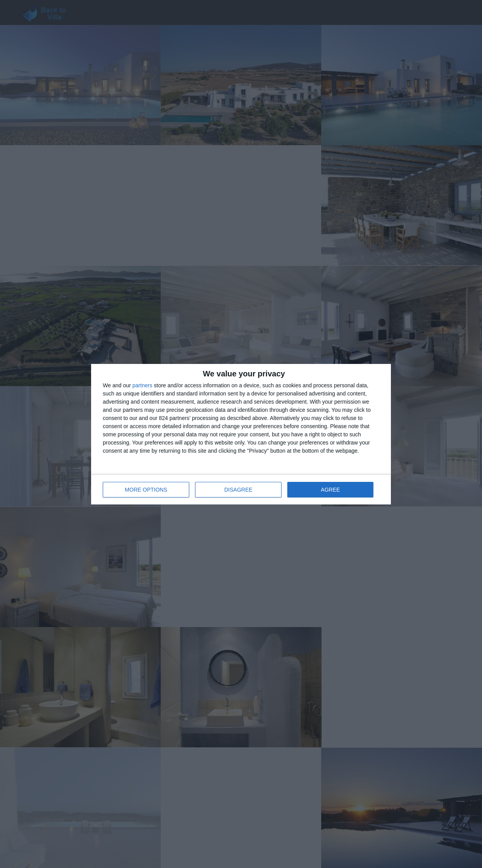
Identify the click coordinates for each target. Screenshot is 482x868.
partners (142, 385)
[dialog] (241, 434)
